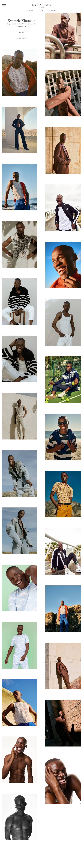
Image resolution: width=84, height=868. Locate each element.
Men (42, 11)
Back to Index (21, 38)
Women (30, 11)
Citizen (54, 11)
